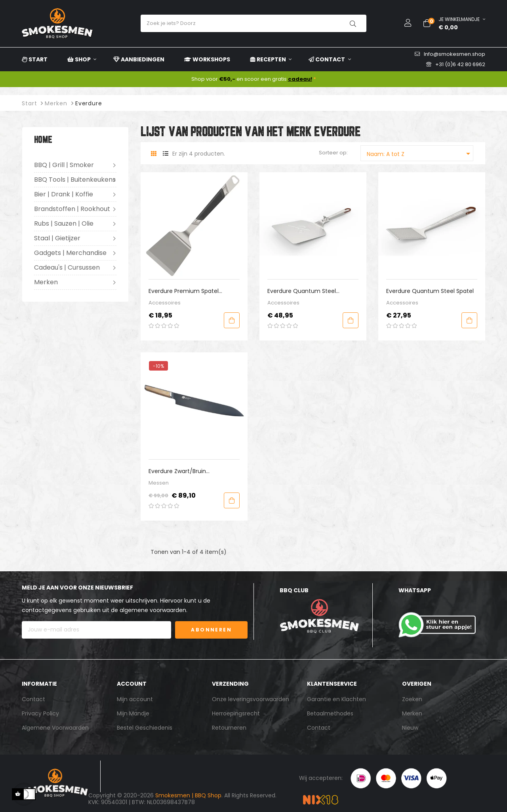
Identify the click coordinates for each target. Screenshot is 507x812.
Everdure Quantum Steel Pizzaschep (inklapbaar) (302, 291)
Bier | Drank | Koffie (64, 194)
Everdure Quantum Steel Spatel (430, 291)
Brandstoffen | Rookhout (72, 209)
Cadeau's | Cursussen (67, 267)
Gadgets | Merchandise (70, 253)
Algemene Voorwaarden (55, 728)
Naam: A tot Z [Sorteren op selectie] (420, 154)
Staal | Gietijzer (57, 238)
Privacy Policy (40, 713)
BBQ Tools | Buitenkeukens (75, 180)
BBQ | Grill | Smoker (64, 165)
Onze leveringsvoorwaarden (251, 699)
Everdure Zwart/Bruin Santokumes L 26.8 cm (180, 471)
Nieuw (410, 728)
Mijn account (135, 699)
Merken (46, 282)
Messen (159, 483)
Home (43, 140)
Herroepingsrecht (236, 713)
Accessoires (165, 303)
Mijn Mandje (133, 713)
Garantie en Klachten (336, 699)
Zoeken (412, 699)
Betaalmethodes (330, 713)
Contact (33, 699)
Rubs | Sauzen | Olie (64, 223)
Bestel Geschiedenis (145, 728)
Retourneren (229, 728)
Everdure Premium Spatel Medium (184, 291)
